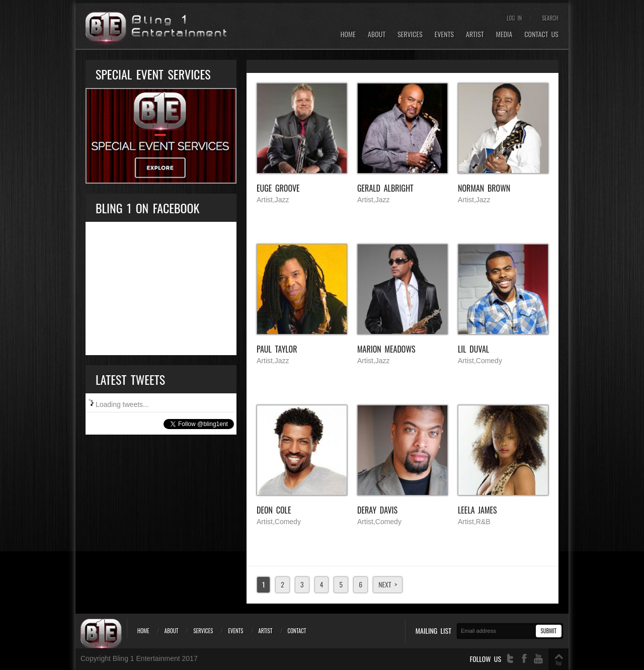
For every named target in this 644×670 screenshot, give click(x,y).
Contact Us (541, 34)
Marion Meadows (386, 349)
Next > (388, 584)
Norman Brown (484, 188)
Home (348, 34)
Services (410, 34)
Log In (514, 18)
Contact (297, 631)
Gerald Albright (385, 188)
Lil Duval (473, 349)
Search (550, 18)
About (377, 34)
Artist (475, 34)
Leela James (477, 510)
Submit (549, 631)
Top (558, 663)
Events (444, 34)
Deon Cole (274, 510)
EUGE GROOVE (278, 188)
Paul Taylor (277, 349)
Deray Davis (377, 510)
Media (504, 34)
